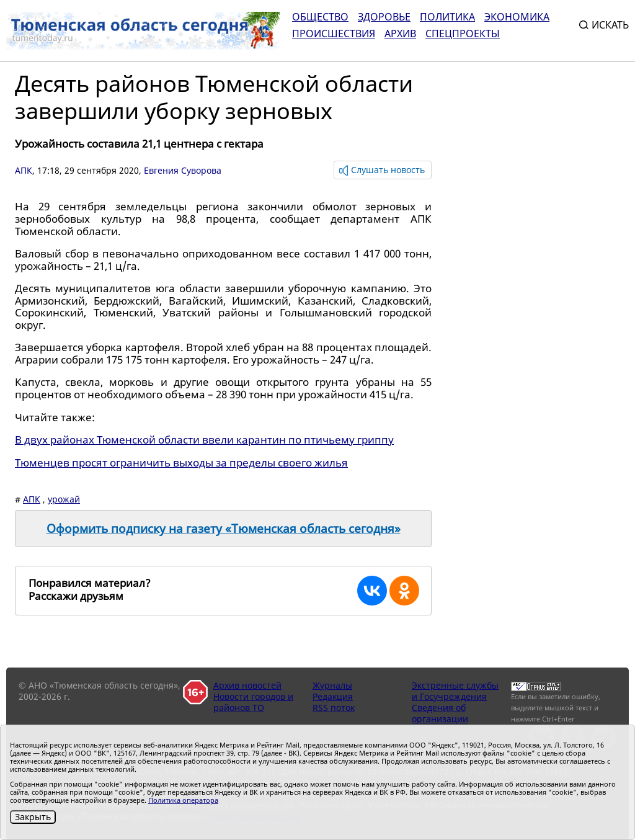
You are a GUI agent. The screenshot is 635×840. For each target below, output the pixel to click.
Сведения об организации (440, 713)
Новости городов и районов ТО (253, 702)
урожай (64, 499)
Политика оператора (183, 800)
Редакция (333, 696)
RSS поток (334, 708)
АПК (24, 170)
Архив (400, 34)
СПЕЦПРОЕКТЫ (463, 34)
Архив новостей (247, 685)
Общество (320, 17)
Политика (447, 17)
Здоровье (384, 17)
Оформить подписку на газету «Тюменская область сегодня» (224, 529)
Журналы (332, 685)
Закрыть (33, 817)
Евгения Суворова (183, 170)
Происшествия (334, 34)
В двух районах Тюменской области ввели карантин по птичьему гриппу (204, 440)
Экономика (517, 17)
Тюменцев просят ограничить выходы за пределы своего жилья (181, 462)
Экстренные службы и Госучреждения (455, 691)
